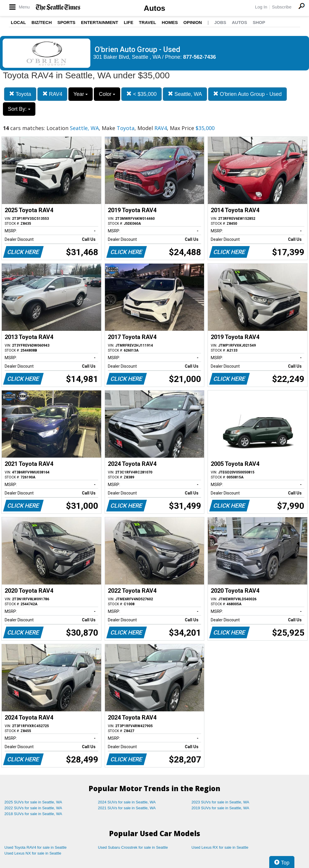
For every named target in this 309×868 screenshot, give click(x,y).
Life (128, 22)
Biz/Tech (42, 22)
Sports (66, 22)
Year (81, 94)
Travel (147, 22)
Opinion (193, 22)
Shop (259, 22)
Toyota (20, 94)
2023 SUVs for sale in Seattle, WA (220, 802)
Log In (261, 7)
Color (107, 94)
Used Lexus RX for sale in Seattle (220, 847)
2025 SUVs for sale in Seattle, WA (33, 802)
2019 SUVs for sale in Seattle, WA (220, 808)
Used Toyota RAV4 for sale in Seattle (36, 847)
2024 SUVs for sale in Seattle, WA (127, 802)
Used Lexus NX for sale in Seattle (33, 853)
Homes (170, 22)
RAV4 (52, 94)
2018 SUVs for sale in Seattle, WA (33, 814)
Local (18, 22)
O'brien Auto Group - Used (247, 94)
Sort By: (19, 109)
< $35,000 (141, 94)
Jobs (220, 22)
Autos (155, 8)
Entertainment (100, 22)
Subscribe (282, 7)
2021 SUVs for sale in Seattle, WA (127, 808)
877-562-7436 (200, 57)
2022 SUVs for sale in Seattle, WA (33, 808)
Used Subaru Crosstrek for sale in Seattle (133, 847)
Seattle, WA (185, 94)
